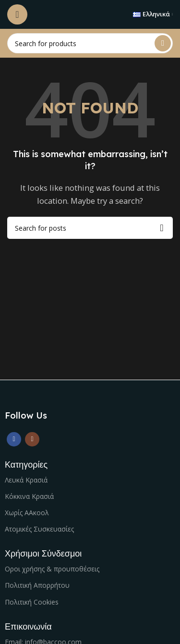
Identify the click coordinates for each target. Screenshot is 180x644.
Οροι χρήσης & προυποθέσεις (52, 569)
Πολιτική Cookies (32, 602)
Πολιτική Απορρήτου (37, 585)
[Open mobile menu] (17, 14)
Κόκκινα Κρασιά (29, 496)
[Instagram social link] (32, 439)
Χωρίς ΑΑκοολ (27, 513)
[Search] (90, 43)
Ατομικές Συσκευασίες (39, 529)
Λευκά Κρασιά (26, 480)
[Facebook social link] (14, 439)
